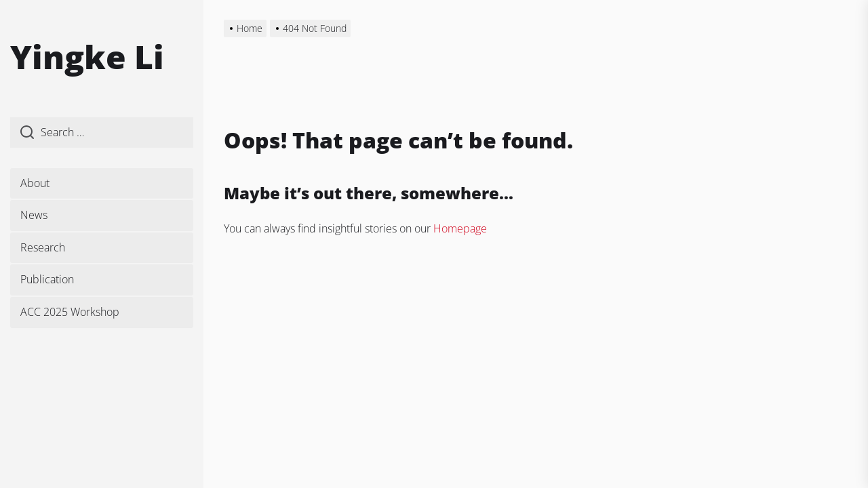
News (34, 215)
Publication (47, 279)
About (35, 183)
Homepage (460, 228)
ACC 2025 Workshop (70, 312)
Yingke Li (87, 57)
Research (43, 247)
